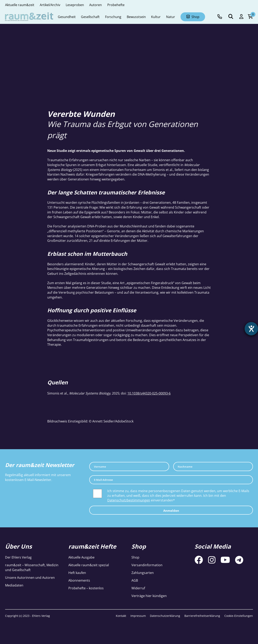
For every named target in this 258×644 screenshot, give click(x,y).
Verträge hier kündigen (149, 596)
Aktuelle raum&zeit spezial (89, 565)
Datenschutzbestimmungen (129, 500)
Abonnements (79, 580)
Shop (135, 557)
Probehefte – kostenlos (86, 588)
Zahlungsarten (143, 573)
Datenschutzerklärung (165, 616)
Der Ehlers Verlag (18, 557)
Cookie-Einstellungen (239, 616)
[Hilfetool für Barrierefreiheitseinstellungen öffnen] (251, 329)
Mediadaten (14, 585)
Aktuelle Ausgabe (81, 557)
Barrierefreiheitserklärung (202, 616)
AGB (135, 580)
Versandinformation (147, 565)
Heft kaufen (77, 573)
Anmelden (171, 511)
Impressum (138, 616)
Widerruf (138, 588)
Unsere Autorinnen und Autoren (30, 577)
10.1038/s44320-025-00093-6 (149, 393)
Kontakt (121, 616)
